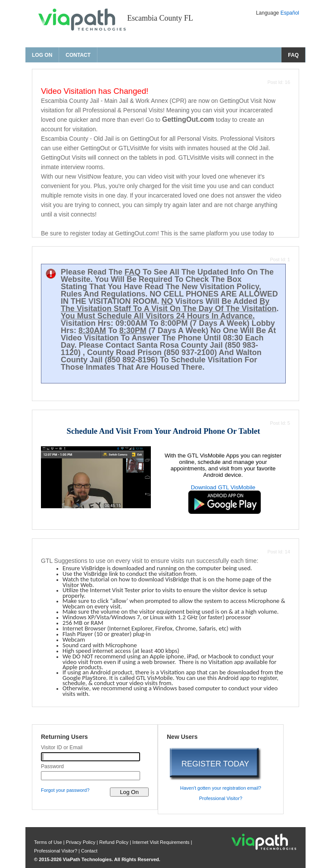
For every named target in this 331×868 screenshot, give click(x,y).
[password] (91, 776)
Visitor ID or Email (62, 748)
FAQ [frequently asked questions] (293, 55)
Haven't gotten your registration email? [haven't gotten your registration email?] (221, 788)
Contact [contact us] (78, 55)
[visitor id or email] (91, 757)
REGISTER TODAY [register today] (215, 764)
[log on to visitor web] (129, 792)
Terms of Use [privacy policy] (49, 842)
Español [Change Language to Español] (290, 13)
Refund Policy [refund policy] (114, 842)
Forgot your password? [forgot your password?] (65, 790)
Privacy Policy (81, 842)
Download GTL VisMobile (223, 487)
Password (52, 766)
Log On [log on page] (42, 55)
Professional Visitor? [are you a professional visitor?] (221, 798)
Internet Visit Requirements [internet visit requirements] (162, 842)
